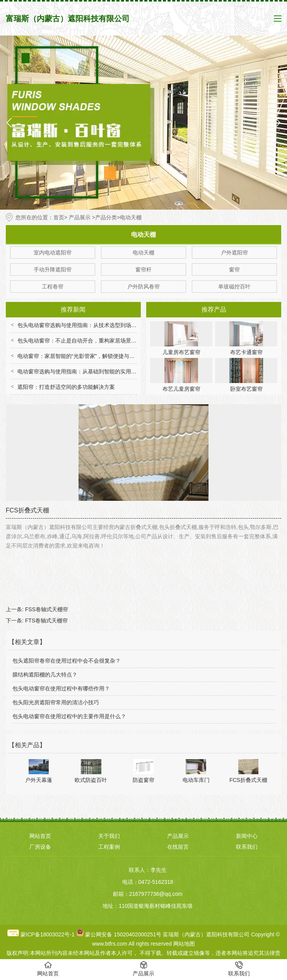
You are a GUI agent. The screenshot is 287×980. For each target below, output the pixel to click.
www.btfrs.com (110, 944)
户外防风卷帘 (143, 287)
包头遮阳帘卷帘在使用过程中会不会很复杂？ (67, 661)
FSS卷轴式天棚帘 (47, 609)
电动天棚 (143, 253)
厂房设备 (40, 847)
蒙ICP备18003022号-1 (48, 934)
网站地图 (184, 944)
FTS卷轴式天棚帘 (46, 621)
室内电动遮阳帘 (53, 253)
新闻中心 (247, 836)
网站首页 (40, 836)
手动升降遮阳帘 (53, 270)
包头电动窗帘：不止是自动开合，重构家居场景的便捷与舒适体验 (96, 341)
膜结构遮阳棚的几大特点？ (45, 675)
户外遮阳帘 (234, 253)
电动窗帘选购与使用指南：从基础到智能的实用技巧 (80, 371)
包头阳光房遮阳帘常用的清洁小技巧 (56, 702)
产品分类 (106, 217)
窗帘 (234, 270)
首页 (59, 217)
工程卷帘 (53, 287)
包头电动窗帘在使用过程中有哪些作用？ (61, 688)
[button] (278, 122)
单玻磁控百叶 (234, 287)
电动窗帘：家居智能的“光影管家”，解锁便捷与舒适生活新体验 (92, 356)
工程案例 (109, 847)
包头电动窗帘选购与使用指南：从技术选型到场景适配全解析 (91, 325)
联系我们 (247, 847)
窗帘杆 (143, 270)
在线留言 (178, 847)
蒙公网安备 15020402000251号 (123, 934)
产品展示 (80, 217)
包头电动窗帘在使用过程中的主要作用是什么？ (69, 716)
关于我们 (109, 836)
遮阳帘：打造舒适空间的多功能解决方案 (66, 387)
